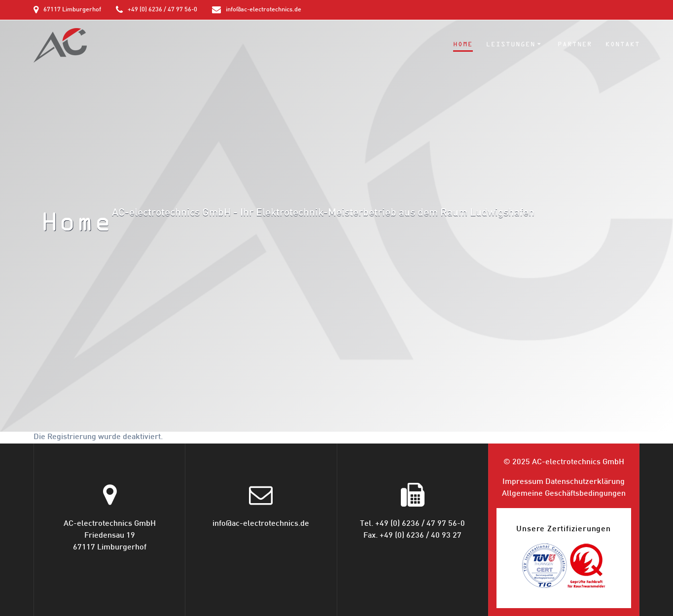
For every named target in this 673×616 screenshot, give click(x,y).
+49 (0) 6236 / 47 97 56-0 (162, 10)
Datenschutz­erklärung (585, 482)
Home (463, 44)
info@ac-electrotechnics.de (264, 10)
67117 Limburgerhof (72, 10)
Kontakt (623, 44)
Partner (575, 44)
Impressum (523, 482)
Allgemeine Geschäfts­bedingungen (564, 494)
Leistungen (511, 44)
